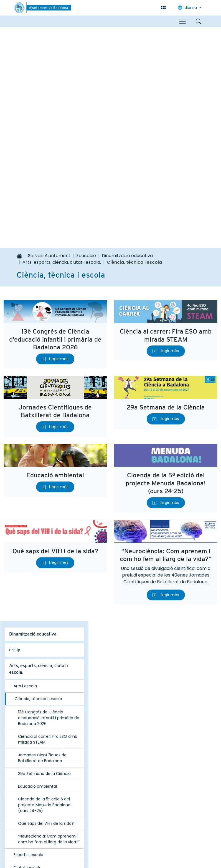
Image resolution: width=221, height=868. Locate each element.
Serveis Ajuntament (49, 41)
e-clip (15, 436)
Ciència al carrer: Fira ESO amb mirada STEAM (166, 121)
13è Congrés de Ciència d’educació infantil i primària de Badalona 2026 (55, 125)
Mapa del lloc (35, 838)
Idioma (188, 7)
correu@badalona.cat (115, 822)
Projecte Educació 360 (32, 723)
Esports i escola (28, 641)
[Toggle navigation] (182, 21)
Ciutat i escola (28, 653)
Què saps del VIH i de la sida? (55, 337)
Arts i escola (25, 472)
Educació (86, 41)
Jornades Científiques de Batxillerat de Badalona (55, 197)
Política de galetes (111, 851)
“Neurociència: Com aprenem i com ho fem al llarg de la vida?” (166, 341)
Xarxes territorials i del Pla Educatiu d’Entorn (37, 688)
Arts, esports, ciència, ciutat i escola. (62, 48)
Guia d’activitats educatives (37, 669)
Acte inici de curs (26, 738)
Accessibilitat (73, 838)
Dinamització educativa (127, 41)
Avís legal (136, 838)
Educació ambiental (55, 261)
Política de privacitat (178, 838)
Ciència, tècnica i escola (38, 485)
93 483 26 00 (106, 816)
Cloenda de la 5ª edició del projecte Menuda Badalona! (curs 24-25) (166, 269)
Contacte (106, 838)
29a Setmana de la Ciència (166, 193)
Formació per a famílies (33, 707)
